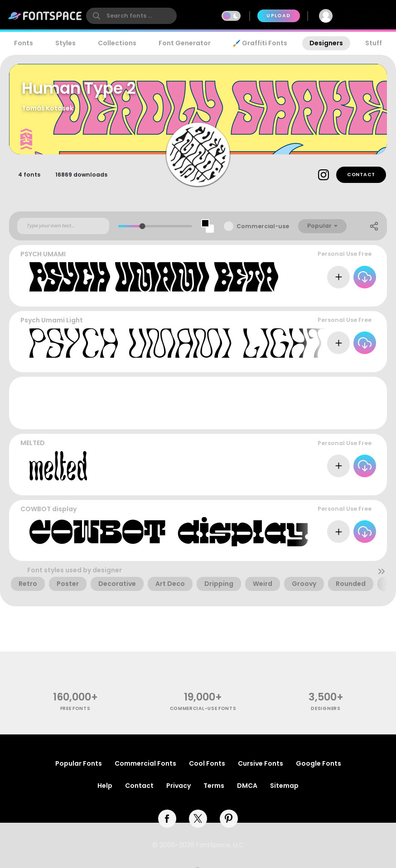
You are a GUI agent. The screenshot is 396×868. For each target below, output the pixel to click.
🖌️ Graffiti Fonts (260, 43)
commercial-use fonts (203, 708)
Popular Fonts (79, 763)
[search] (131, 16)
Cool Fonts (207, 763)
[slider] (142, 226)
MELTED (33, 443)
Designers (326, 43)
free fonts (75, 708)
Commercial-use (263, 226)
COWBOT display (48, 509)
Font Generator (185, 43)
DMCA (247, 786)
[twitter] (198, 819)
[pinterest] (229, 819)
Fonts (24, 43)
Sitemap (284, 786)
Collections (117, 43)
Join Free (367, 16)
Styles (65, 43)
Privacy (179, 786)
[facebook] (167, 819)
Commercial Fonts (145, 763)
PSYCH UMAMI (43, 254)
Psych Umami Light (52, 320)
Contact (361, 175)
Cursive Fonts (261, 763)
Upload (278, 16)
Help (105, 786)
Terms (214, 786)
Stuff (374, 43)
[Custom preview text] (63, 226)
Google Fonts (319, 763)
